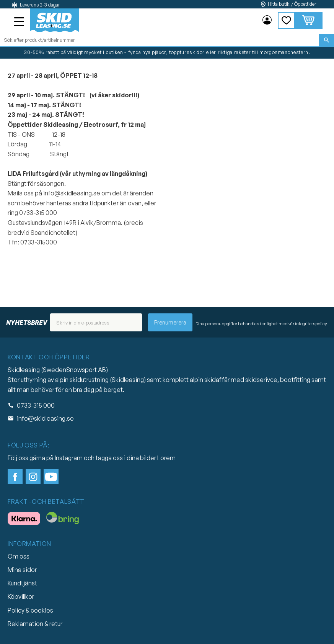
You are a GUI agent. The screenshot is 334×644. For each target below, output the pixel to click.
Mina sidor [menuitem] (267, 20)
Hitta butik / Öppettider (292, 4)
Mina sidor (22, 570)
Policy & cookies (30, 610)
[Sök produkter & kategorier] (160, 40)
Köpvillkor (21, 596)
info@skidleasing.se (45, 418)
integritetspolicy (311, 324)
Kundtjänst (22, 583)
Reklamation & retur (35, 624)
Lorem (166, 458)
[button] (20, 23)
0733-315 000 (36, 405)
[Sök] (327, 40)
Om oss (19, 556)
